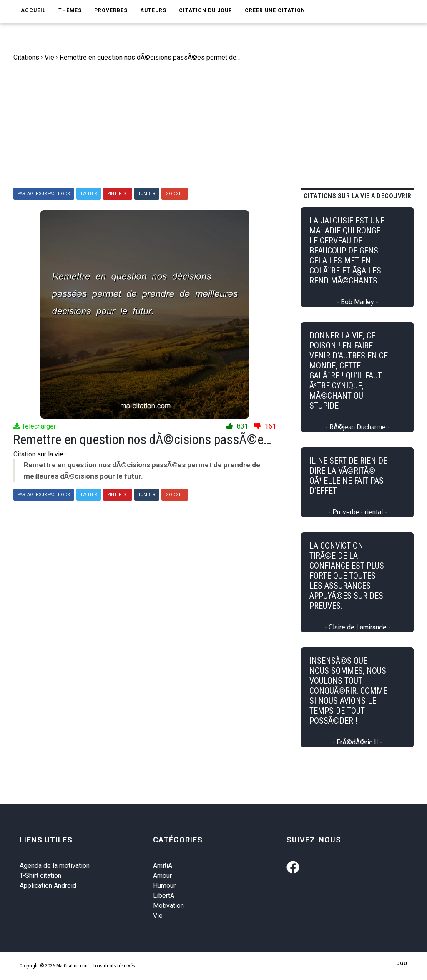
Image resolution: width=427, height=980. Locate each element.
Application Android (48, 886)
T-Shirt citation (40, 876)
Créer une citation (275, 10)
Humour (164, 886)
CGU (402, 964)
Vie (158, 916)
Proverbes (111, 10)
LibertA (164, 896)
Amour (162, 876)
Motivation (168, 906)
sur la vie (50, 454)
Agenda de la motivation (55, 866)
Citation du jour (206, 10)
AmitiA (163, 866)
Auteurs (153, 10)
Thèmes (70, 10)
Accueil (33, 10)
